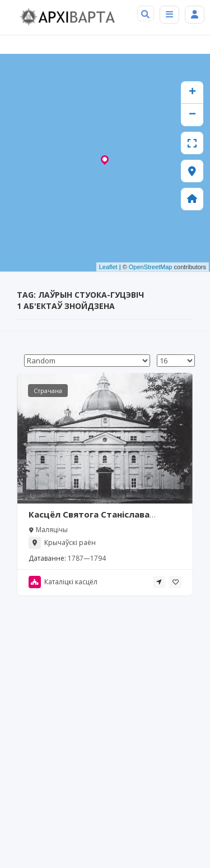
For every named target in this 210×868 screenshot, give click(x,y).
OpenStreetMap (151, 267)
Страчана (48, 391)
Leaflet (108, 267)
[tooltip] (159, 582)
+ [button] (192, 93)
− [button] (192, 115)
